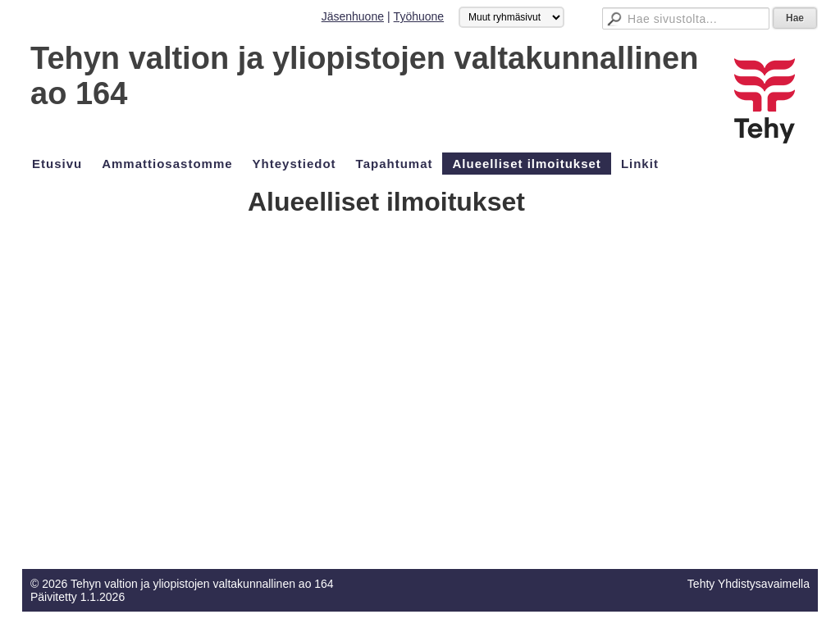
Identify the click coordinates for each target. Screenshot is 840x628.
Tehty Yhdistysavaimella (749, 584)
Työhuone (419, 16)
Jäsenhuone (353, 16)
